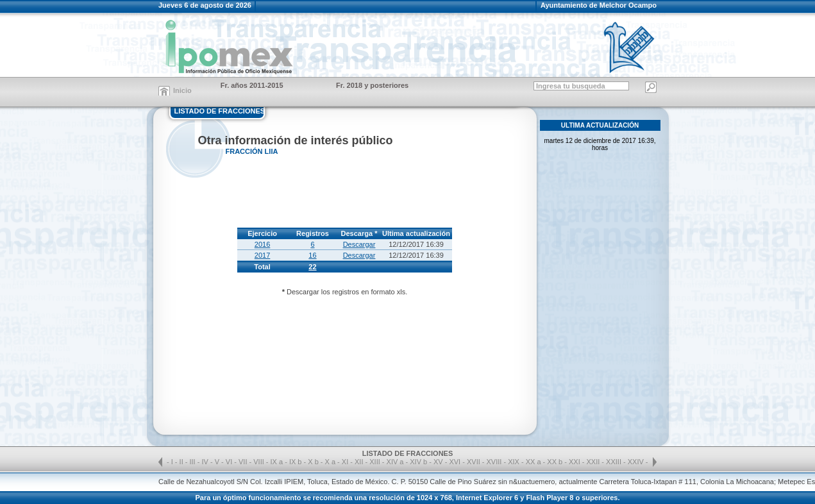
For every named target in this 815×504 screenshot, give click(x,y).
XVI (456, 462)
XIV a (395, 462)
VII (244, 462)
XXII (594, 462)
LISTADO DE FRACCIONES (220, 111)
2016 (262, 244)
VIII (260, 462)
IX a (277, 462)
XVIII (495, 462)
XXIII (615, 462)
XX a (534, 462)
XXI (576, 462)
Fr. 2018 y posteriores (372, 85)
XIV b (418, 462)
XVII (475, 462)
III (194, 462)
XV (439, 462)
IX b (296, 462)
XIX (515, 462)
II (182, 462)
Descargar (359, 244)
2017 (262, 255)
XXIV (637, 462)
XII (360, 462)
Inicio (182, 90)
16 (312, 255)
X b (313, 462)
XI (346, 462)
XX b (555, 462)
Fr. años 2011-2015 (252, 85)
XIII (376, 462)
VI (230, 462)
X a (331, 462)
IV (206, 462)
